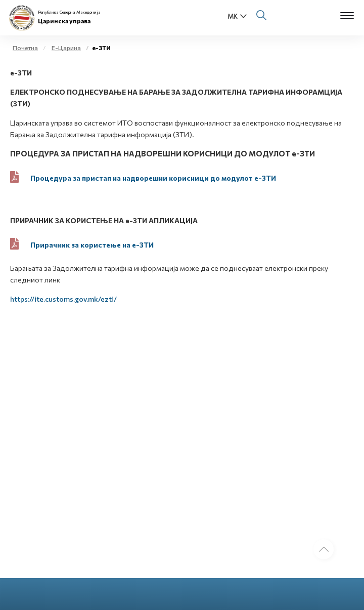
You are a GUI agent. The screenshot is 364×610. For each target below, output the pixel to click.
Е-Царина (66, 48)
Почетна (25, 48)
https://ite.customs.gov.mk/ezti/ (63, 299)
